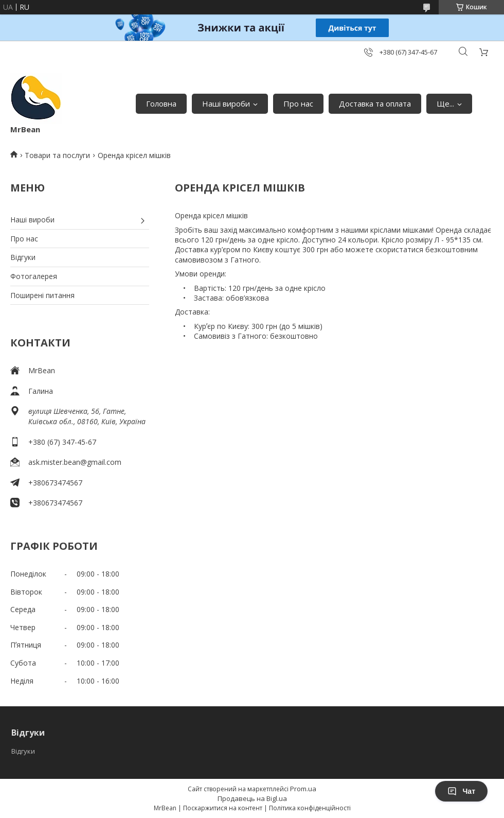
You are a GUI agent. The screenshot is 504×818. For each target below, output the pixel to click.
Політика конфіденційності (310, 808)
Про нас (298, 103)
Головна (161, 103)
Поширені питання (42, 295)
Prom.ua (303, 789)
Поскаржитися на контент (223, 808)
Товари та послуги (57, 155)
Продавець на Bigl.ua (252, 798)
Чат (461, 791)
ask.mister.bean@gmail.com (75, 462)
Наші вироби (226, 103)
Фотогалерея (34, 276)
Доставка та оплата (375, 103)
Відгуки (23, 257)
